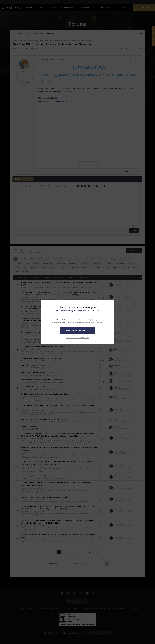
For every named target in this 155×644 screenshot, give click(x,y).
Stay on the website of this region (77, 337)
